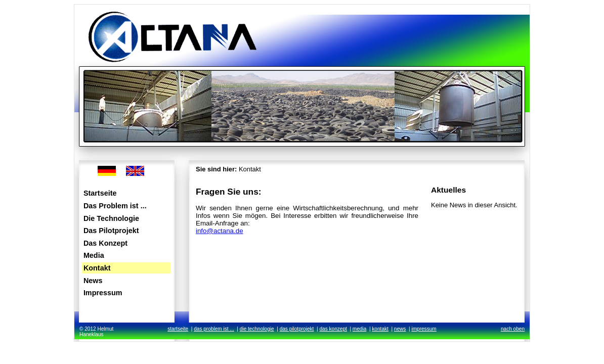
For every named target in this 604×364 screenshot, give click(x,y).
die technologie (257, 329)
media (359, 329)
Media (94, 255)
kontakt (380, 329)
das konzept (333, 329)
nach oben (513, 329)
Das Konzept (105, 243)
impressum (424, 329)
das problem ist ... (214, 329)
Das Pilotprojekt (111, 231)
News (93, 281)
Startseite (100, 193)
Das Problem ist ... (115, 206)
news (400, 329)
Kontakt (97, 268)
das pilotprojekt (297, 329)
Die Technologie (111, 218)
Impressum (103, 293)
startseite (178, 329)
